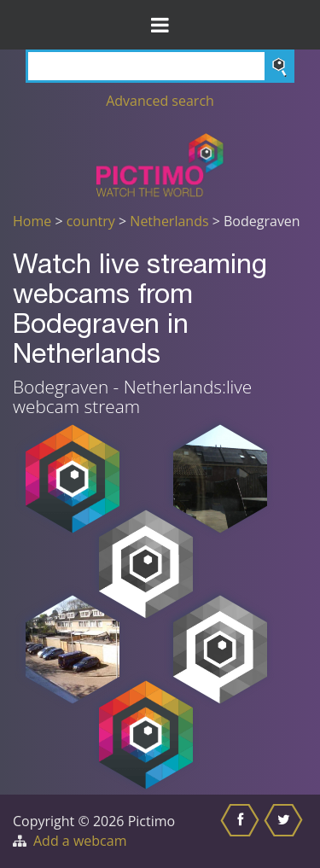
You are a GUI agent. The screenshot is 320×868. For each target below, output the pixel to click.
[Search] (160, 66)
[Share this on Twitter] (285, 831)
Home (32, 221)
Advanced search (160, 101)
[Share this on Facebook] (242, 831)
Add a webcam (80, 841)
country (91, 221)
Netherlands (169, 221)
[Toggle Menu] (160, 25)
